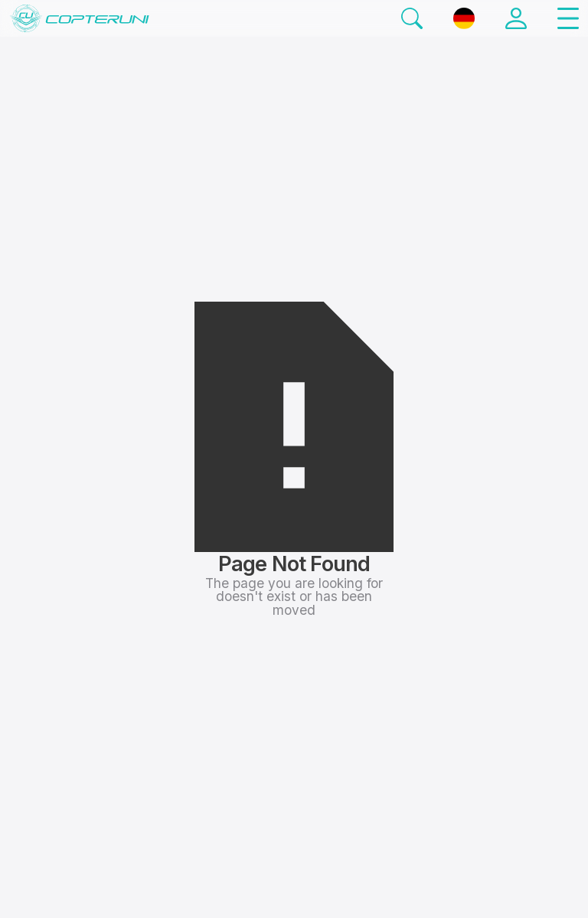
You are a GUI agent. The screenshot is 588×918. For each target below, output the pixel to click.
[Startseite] (79, 18)
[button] (568, 18)
